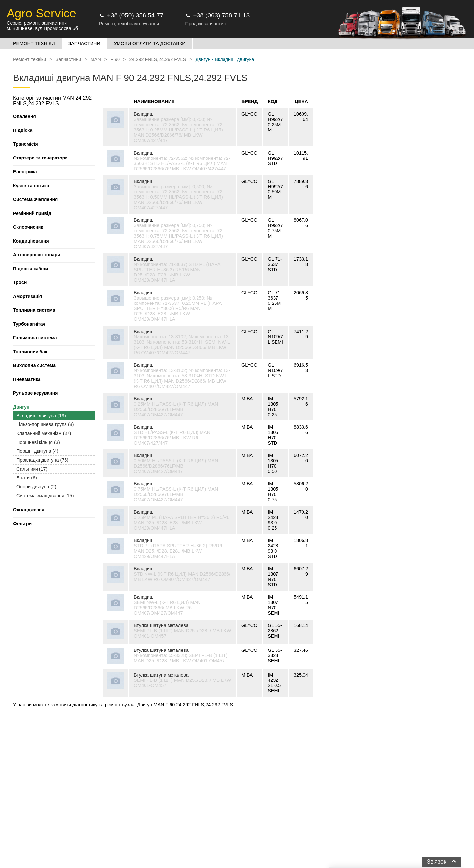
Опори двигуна (36, 487)
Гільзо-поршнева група (45, 424)
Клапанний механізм (44, 433)
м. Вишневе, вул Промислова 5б (42, 28)
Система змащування (45, 496)
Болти (27, 478)
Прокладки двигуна (42, 460)
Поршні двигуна (37, 451)
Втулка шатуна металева (161, 625)
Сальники (32, 469)
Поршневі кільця (38, 442)
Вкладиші (144, 114)
